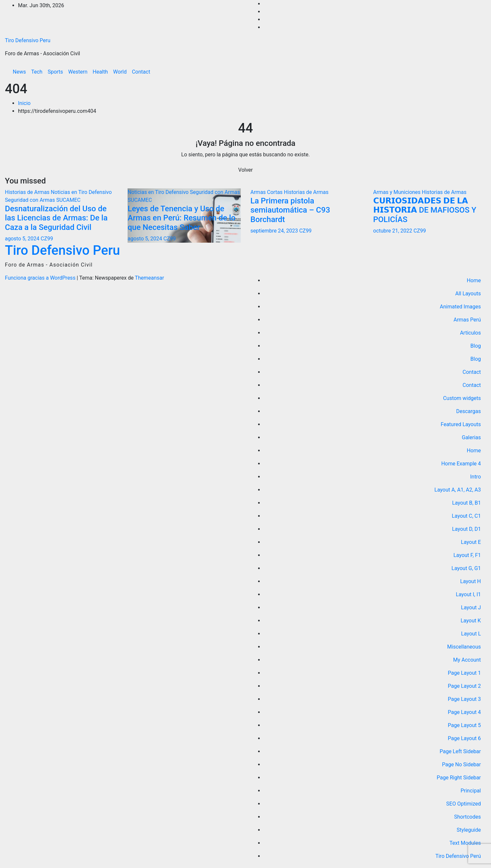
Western (78, 72)
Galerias (471, 437)
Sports (55, 72)
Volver (245, 170)
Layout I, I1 (468, 594)
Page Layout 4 (464, 712)
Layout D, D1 (466, 529)
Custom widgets (462, 398)
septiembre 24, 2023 (275, 231)
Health (100, 72)
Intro (475, 477)
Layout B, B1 (466, 503)
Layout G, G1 (466, 568)
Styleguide (469, 830)
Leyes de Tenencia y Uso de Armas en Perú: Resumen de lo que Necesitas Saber (182, 218)
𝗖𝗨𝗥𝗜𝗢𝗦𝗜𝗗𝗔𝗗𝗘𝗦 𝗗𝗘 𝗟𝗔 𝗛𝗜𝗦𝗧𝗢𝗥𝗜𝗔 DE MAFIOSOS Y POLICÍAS (425, 210)
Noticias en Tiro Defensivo (81, 192)
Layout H (471, 581)
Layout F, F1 (467, 555)
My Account (467, 660)
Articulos (470, 333)
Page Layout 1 (464, 673)
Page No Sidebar (461, 764)
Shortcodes (467, 817)
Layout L (471, 634)
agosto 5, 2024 (23, 239)
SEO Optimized (464, 804)
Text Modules (465, 843)
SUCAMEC (68, 200)
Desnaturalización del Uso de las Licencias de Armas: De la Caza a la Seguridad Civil (56, 218)
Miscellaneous (464, 647)
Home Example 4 (461, 464)
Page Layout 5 (464, 725)
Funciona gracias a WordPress (41, 278)
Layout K (471, 621)
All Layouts (468, 294)
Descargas (468, 411)
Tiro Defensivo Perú (458, 856)
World (120, 72)
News (19, 72)
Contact (141, 72)
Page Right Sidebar (459, 778)
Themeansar (149, 278)
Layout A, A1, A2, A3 (458, 490)
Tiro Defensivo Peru (28, 40)
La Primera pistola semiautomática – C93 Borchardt (290, 210)
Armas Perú (467, 320)
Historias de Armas (28, 192)
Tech (37, 72)
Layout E (471, 542)
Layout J (471, 608)
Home (474, 280)
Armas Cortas (267, 192)
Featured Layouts (461, 424)
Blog (476, 346)
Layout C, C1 (466, 516)
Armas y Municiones (398, 192)
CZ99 (47, 239)
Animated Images (460, 307)
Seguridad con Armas (31, 200)
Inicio (24, 103)
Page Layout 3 (464, 699)
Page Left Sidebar (460, 751)
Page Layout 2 (464, 686)
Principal (471, 791)
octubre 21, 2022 (393, 231)
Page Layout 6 (464, 738)
